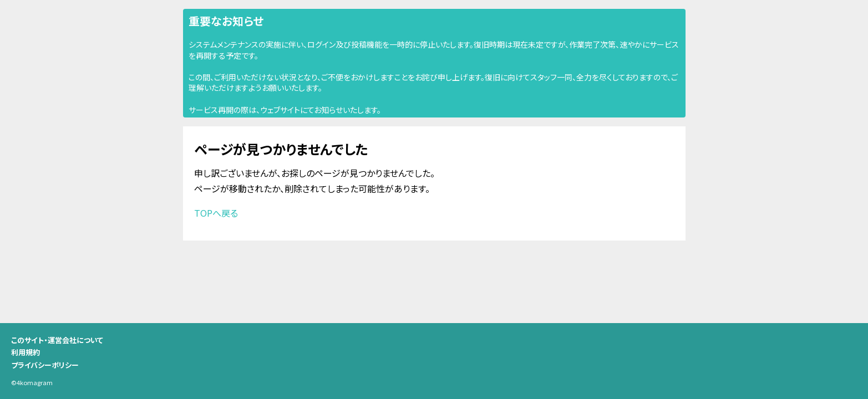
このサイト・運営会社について (57, 340)
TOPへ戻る (216, 213)
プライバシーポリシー (45, 365)
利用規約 (26, 352)
